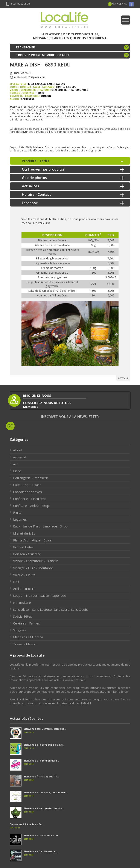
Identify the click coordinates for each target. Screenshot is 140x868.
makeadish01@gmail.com (30, 77)
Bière (17, 471)
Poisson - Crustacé (27, 554)
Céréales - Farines (27, 623)
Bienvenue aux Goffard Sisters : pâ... (45, 729)
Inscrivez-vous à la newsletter (70, 417)
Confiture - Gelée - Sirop (31, 506)
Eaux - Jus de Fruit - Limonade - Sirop (40, 526)
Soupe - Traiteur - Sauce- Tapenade (40, 595)
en (115, 4)
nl (125, 4)
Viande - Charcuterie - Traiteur (36, 561)
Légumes (20, 519)
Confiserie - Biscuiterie (30, 499)
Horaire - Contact (37, 194)
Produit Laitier (24, 547)
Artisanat (20, 457)
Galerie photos (34, 178)
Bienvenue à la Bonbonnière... (41, 761)
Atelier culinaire (24, 589)
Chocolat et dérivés (27, 492)
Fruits (17, 512)
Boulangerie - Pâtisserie (31, 478)
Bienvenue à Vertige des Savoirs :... (44, 808)
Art (15, 464)
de (120, 4)
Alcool (17, 450)
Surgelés (20, 630)
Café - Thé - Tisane (27, 485)
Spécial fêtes (23, 616)
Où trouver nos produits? (43, 169)
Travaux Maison (25, 644)
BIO (16, 582)
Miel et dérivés (24, 533)
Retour (123, 378)
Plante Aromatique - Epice (32, 540)
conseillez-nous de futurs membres (47, 405)
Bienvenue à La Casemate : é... (42, 835)
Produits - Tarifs (36, 161)
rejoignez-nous (37, 395)
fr (110, 4)
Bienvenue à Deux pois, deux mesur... (46, 792)
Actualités (30, 186)
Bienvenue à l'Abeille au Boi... (27, 824)
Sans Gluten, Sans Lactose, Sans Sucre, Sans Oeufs (50, 609)
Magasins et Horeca (28, 637)
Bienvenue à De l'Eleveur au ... (41, 851)
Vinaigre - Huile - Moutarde (33, 568)
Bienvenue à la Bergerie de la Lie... (44, 745)
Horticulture (22, 603)
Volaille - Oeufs (24, 575)
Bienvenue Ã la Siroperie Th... (41, 776)
